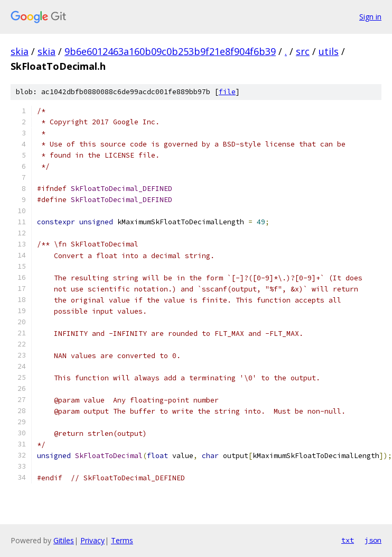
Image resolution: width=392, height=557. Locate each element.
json (373, 540)
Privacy (92, 540)
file (227, 92)
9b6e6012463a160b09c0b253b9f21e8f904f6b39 (170, 51)
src (303, 51)
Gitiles (64, 540)
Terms (122, 540)
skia (20, 51)
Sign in (370, 17)
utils (329, 51)
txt (348, 540)
